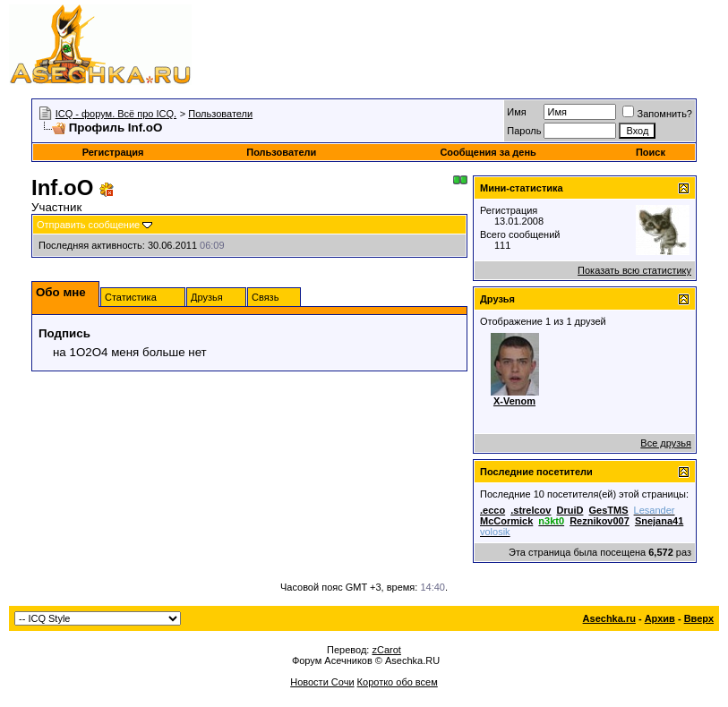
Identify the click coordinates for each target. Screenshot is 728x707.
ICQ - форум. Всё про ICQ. (116, 114)
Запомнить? (657, 114)
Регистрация (113, 152)
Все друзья (666, 443)
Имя (516, 112)
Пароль (524, 131)
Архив (660, 618)
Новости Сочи (322, 682)
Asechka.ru (609, 618)
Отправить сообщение (88, 225)
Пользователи (220, 114)
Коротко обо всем (398, 682)
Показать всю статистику (634, 270)
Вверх (699, 618)
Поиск (651, 152)
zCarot (386, 650)
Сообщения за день (488, 152)
